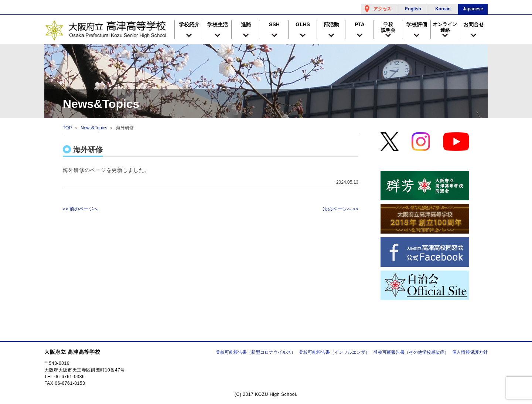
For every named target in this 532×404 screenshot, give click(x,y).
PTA (360, 24)
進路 (246, 24)
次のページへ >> (341, 209)
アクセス (382, 9)
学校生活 (218, 24)
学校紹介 (189, 24)
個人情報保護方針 (470, 352)
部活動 (331, 24)
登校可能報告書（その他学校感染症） (411, 352)
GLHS (303, 24)
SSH (274, 24)
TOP (67, 128)
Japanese (473, 9)
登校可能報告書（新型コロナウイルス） (256, 352)
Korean (443, 9)
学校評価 (417, 24)
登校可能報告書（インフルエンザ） (334, 352)
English (413, 9)
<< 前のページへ (81, 209)
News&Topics (94, 128)
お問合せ (474, 24)
